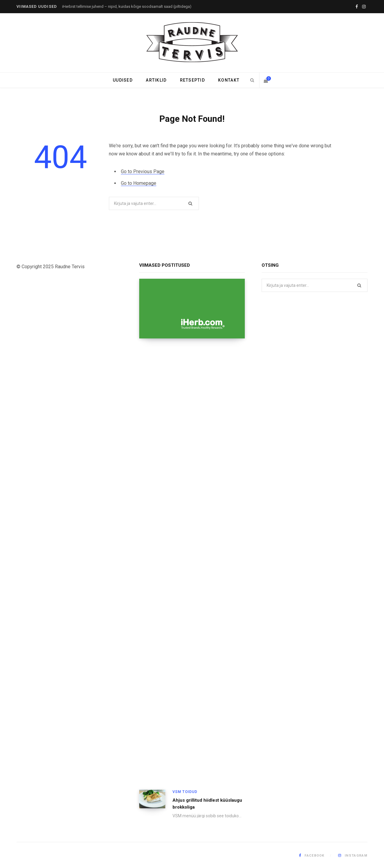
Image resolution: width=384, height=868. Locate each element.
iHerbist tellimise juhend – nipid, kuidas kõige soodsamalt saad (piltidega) (127, 6)
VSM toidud (185, 792)
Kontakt (229, 80)
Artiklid (156, 80)
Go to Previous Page (143, 171)
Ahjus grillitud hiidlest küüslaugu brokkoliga (207, 804)
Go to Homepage (139, 183)
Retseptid (192, 80)
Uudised (123, 80)
